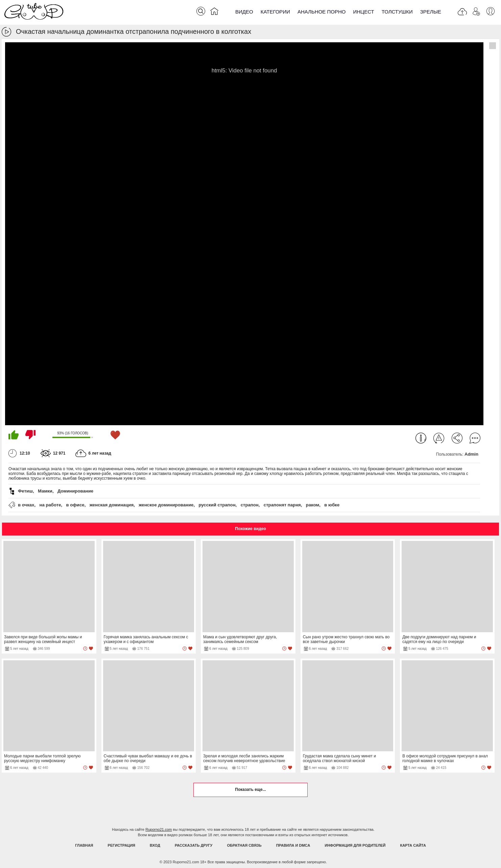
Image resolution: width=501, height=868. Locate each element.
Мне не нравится (30, 435)
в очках (26, 505)
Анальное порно (322, 12)
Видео (244, 12)
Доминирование (75, 491)
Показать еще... (250, 790)
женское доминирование (166, 505)
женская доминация (112, 505)
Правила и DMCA (293, 845)
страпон (250, 505)
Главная (84, 845)
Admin (471, 454)
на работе (50, 505)
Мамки (45, 491)
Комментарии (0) (475, 438)
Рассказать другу (194, 845)
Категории (275, 12)
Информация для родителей (355, 845)
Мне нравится (14, 435)
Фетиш (25, 491)
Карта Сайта (413, 845)
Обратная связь (244, 845)
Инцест (363, 12)
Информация (421, 438)
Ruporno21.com (159, 829)
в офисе (75, 505)
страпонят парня (282, 505)
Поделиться (457, 438)
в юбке (332, 505)
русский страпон (217, 505)
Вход (155, 845)
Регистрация (122, 845)
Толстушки (397, 12)
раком (313, 505)
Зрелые (431, 12)
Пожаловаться (439, 438)
